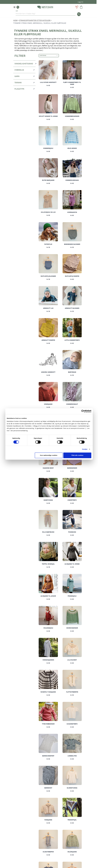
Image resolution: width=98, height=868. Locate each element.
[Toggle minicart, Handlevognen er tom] (81, 7)
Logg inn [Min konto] (80, 2)
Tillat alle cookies (77, 455)
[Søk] (78, 14)
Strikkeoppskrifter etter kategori (35, 20)
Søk (17, 11)
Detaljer (85, 449)
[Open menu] (14, 7)
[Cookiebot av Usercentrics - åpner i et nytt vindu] (83, 411)
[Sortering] (49, 56)
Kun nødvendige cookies (49, 455)
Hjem (15, 20)
